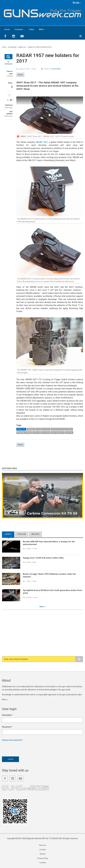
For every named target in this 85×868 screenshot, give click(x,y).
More (42, 29)
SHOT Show (45, 433)
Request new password (12, 740)
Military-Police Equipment (62, 429)
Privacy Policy (43, 859)
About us (43, 845)
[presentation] (22, 748)
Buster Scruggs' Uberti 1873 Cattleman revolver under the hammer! (50, 576)
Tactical (69, 433)
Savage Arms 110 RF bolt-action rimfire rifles (44, 558)
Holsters (46, 429)
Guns (38, 429)
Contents (19, 29)
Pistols (36, 433)
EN (77, 3)
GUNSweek (8, 64)
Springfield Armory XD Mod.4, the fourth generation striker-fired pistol (53, 592)
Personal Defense (24, 433)
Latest (8, 534)
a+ (11, 100)
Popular (21, 534)
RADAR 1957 (42, 142)
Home (7, 29)
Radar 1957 (21, 429)
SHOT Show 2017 (58, 433)
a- (8, 100)
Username (7, 715)
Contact (43, 850)
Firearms (31, 429)
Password (7, 727)
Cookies (43, 863)
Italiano (20, 75)
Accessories (56, 69)
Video (32, 29)
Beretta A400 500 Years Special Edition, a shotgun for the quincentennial (50, 543)
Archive (35, 534)
